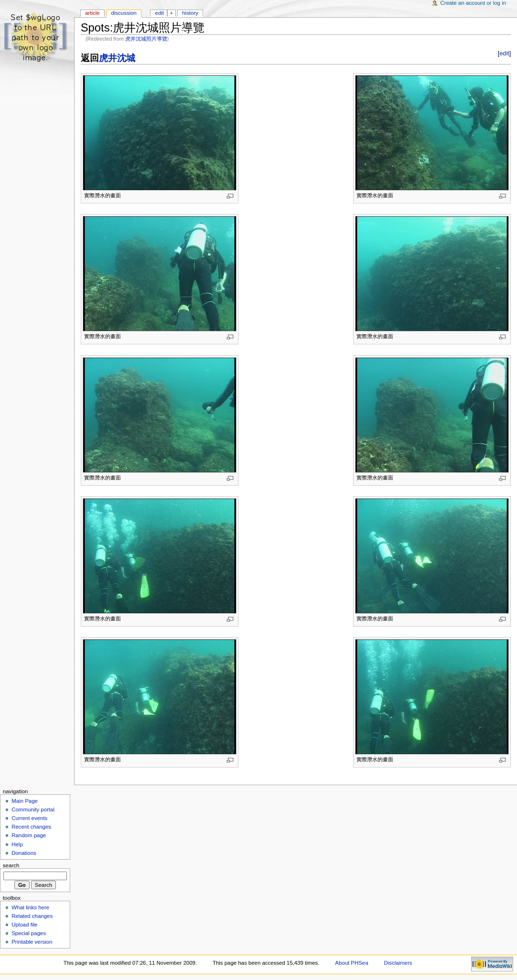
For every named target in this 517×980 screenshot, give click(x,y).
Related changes (32, 916)
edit (504, 53)
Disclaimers (398, 963)
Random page (29, 835)
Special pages (29, 933)
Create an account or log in (474, 3)
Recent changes (31, 827)
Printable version (32, 942)
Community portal (33, 810)
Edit (160, 13)
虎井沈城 (117, 58)
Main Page (25, 801)
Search (11, 865)
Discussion (124, 13)
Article (92, 13)
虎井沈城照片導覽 (146, 39)
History (190, 13)
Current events (29, 818)
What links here (30, 907)
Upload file (24, 925)
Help (17, 844)
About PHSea (351, 963)
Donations (24, 853)
